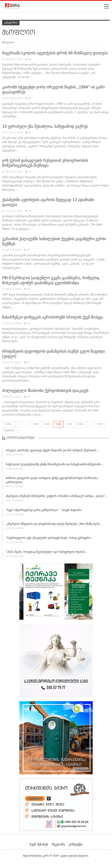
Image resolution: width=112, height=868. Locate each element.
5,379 (100, 424)
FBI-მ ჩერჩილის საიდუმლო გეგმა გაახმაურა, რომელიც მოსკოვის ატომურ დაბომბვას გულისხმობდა (51, 280)
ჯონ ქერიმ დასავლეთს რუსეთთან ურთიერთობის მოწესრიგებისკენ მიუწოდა (45, 163)
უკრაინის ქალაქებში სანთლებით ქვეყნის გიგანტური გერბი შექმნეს (54, 241)
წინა (8, 424)
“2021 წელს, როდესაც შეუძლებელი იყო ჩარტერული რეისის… (47, 552)
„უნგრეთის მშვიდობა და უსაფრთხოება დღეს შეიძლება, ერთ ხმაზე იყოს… (54, 524)
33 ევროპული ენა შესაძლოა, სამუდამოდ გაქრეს (45, 126)
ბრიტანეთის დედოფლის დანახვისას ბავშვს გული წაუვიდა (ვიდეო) (53, 354)
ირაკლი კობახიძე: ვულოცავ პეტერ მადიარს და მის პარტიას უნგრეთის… (52, 450)
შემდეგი (10, 431)
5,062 (81, 424)
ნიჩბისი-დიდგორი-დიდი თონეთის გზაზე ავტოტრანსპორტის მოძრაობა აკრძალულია (51, 480)
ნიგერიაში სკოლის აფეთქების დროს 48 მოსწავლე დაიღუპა (55, 53)
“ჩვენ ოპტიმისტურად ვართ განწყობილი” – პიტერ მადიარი (44, 510)
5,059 (47, 424)
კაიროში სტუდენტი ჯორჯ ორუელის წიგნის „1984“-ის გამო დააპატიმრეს (53, 89)
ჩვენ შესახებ (39, 844)
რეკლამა (58, 844)
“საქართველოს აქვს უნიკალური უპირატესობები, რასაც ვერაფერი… (49, 538)
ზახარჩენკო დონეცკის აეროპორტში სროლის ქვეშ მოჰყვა (53, 317)
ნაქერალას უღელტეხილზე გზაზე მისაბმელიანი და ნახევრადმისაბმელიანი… (55, 464)
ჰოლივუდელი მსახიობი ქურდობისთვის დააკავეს (45, 390)
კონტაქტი (76, 844)
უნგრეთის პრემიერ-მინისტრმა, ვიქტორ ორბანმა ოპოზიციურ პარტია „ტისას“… (57, 496)
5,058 (36, 424)
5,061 (70, 424)
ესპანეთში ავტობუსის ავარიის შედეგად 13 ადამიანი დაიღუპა (48, 202)
